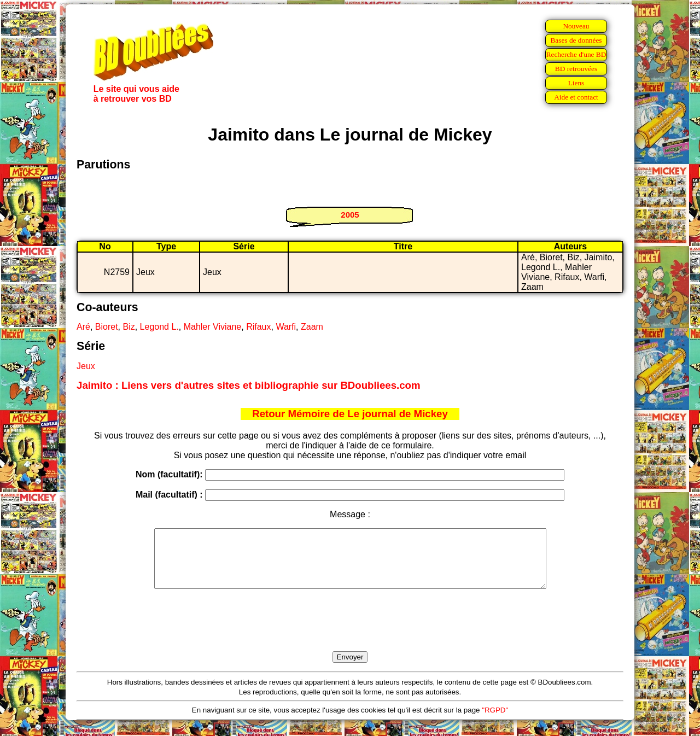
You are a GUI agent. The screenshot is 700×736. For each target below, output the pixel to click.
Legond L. (159, 327)
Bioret (107, 327)
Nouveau (576, 26)
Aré (83, 327)
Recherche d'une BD (576, 54)
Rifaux (258, 327)
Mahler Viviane (213, 327)
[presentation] (350, 633)
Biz (129, 327)
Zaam (312, 327)
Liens (576, 83)
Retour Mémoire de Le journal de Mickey (350, 414)
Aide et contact (576, 97)
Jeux (86, 366)
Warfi (286, 327)
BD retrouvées (576, 69)
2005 (350, 215)
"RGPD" (495, 722)
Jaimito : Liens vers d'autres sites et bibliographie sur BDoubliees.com (249, 385)
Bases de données (576, 40)
